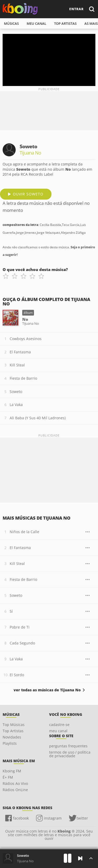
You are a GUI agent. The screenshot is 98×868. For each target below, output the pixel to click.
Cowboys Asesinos (26, 339)
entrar (76, 9)
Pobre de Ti (20, 627)
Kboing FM (12, 771)
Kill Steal (17, 365)
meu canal (36, 23)
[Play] (68, 858)
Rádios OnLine (15, 790)
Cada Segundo (22, 643)
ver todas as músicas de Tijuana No (47, 690)
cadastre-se (59, 725)
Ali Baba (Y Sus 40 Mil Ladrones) (38, 418)
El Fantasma (20, 352)
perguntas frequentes (68, 746)
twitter (82, 818)
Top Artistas (13, 731)
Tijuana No (25, 861)
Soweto (16, 392)
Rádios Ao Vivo (15, 783)
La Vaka (16, 405)
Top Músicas (14, 725)
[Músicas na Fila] (91, 858)
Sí (11, 611)
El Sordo (17, 675)
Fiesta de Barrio (23, 378)
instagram (53, 818)
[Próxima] (80, 858)
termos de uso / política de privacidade (70, 754)
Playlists (10, 743)
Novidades (12, 737)
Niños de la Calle (24, 532)
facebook (21, 818)
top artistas (65, 23)
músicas (11, 23)
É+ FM (8, 777)
